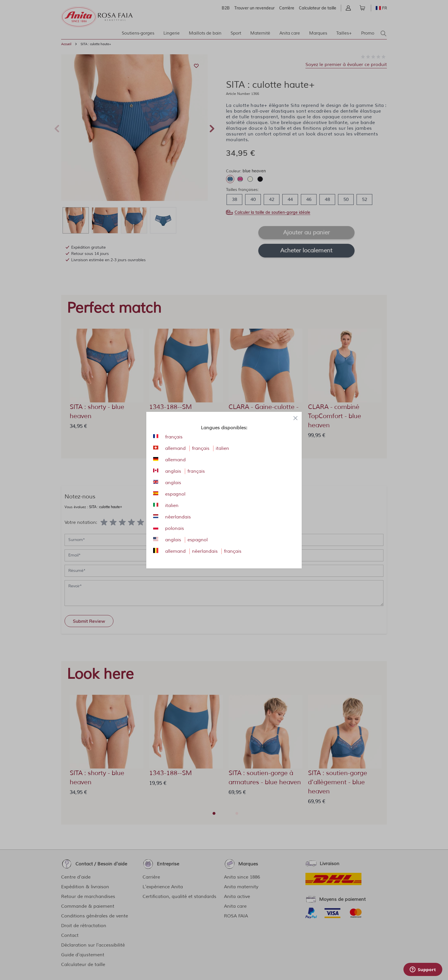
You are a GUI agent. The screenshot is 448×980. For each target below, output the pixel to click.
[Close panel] (295, 418)
